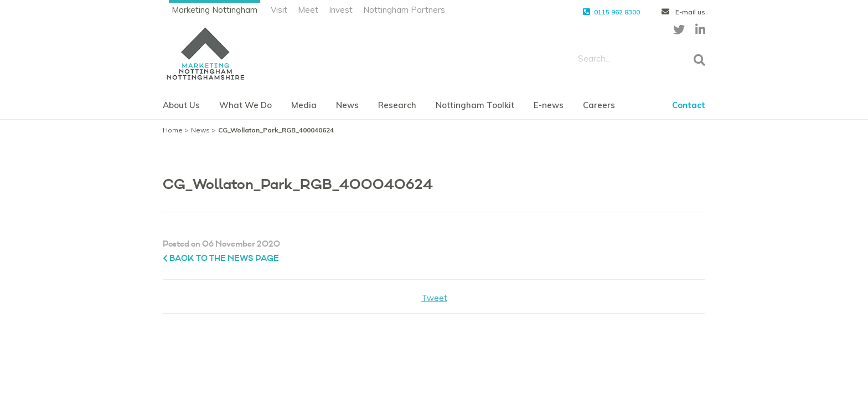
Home (173, 130)
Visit (279, 10)
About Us (181, 105)
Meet (308, 10)
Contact (689, 105)
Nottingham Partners (404, 10)
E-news (549, 105)
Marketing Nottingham (215, 10)
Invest (341, 10)
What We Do (246, 105)
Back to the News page (221, 259)
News (347, 105)
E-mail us (683, 12)
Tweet (434, 298)
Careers (599, 105)
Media (304, 105)
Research (397, 105)
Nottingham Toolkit (475, 105)
